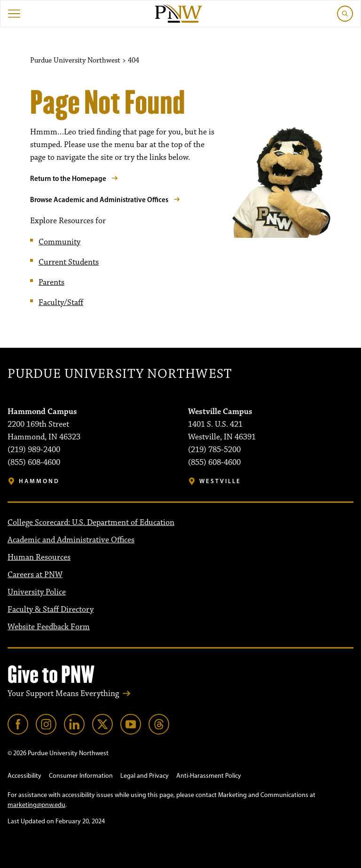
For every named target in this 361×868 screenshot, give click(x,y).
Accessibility (24, 776)
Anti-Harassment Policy (209, 776)
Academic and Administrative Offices (71, 540)
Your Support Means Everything (63, 694)
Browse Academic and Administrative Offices (99, 199)
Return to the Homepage (68, 178)
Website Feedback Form (49, 627)
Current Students (69, 262)
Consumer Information (81, 776)
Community (59, 242)
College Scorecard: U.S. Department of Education (91, 523)
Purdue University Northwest (120, 374)
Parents (51, 282)
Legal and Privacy (145, 776)
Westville (220, 481)
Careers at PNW (35, 575)
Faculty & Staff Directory (51, 610)
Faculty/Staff (61, 303)
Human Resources (39, 557)
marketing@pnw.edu (36, 805)
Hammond (39, 481)
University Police (37, 592)
